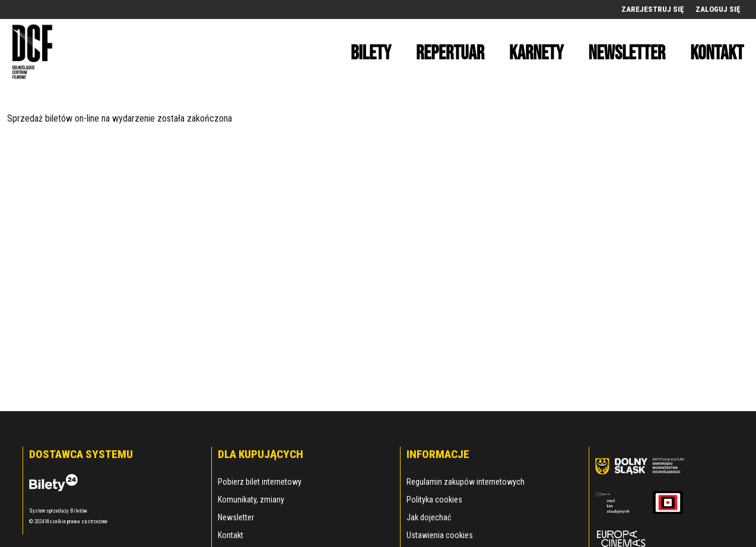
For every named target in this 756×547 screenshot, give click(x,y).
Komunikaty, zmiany (251, 500)
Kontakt (231, 535)
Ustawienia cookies (440, 535)
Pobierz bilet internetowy (260, 482)
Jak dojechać (429, 517)
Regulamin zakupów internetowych (466, 482)
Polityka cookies (434, 500)
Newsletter (236, 517)
